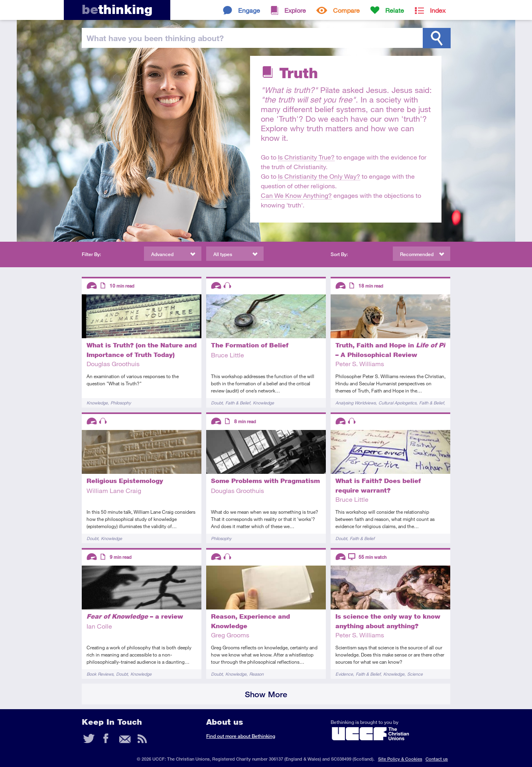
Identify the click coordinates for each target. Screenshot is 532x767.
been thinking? (155, 38)
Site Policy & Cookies (400, 759)
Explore (295, 10)
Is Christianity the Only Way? (319, 176)
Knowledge (97, 403)
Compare (346, 10)
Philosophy (121, 403)
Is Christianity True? (306, 157)
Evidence (344, 674)
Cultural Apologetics (397, 403)
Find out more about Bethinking (241, 736)
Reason (256, 674)
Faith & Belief (238, 403)
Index (438, 10)
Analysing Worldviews (356, 403)
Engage (249, 10)
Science (415, 674)
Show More (266, 694)
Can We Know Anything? (296, 195)
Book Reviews (100, 674)
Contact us (437, 759)
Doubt (217, 403)
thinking (117, 9)
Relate (395, 10)
